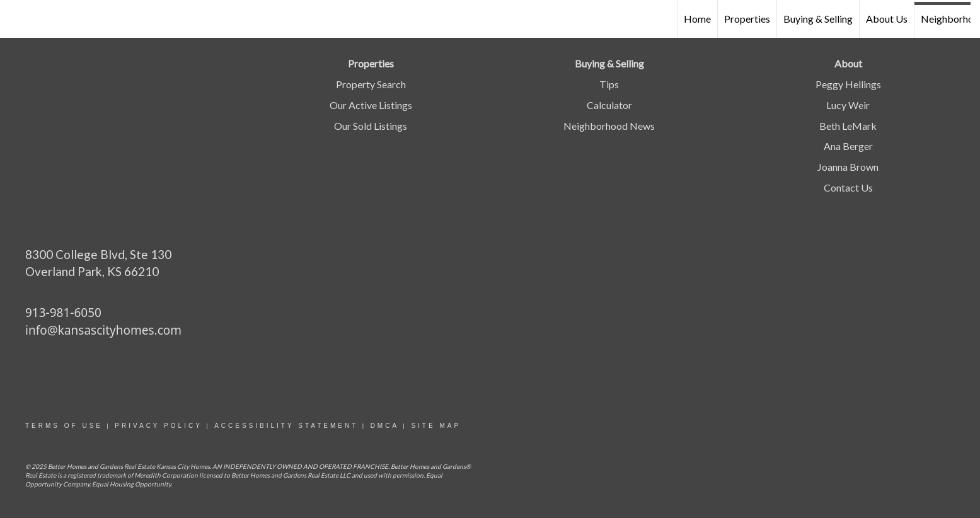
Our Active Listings (371, 105)
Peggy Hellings (848, 84)
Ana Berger (848, 146)
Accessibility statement (286, 426)
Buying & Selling (818, 19)
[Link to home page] (16, 19)
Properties (747, 19)
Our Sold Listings (371, 126)
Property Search (371, 84)
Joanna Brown (848, 167)
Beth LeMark (848, 126)
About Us (887, 19)
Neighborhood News (609, 126)
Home (697, 19)
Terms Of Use (64, 426)
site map (436, 426)
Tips (609, 84)
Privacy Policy (158, 426)
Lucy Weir (848, 105)
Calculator (609, 105)
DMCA (385, 426)
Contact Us (848, 187)
